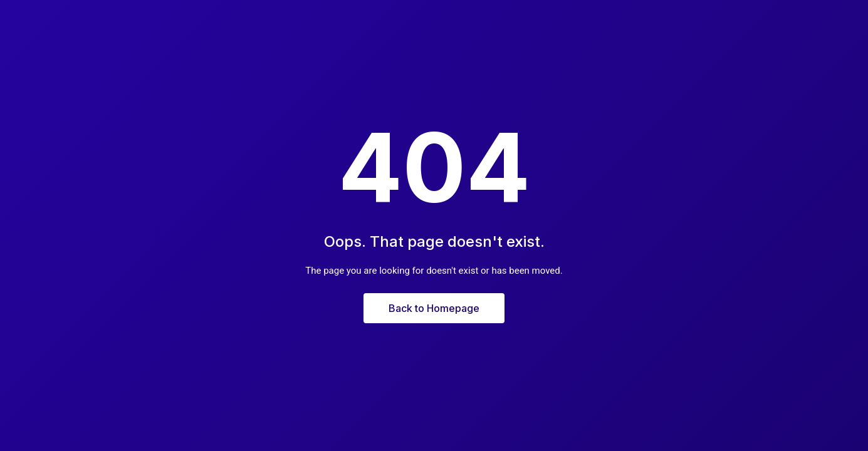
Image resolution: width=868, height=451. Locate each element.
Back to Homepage (434, 308)
